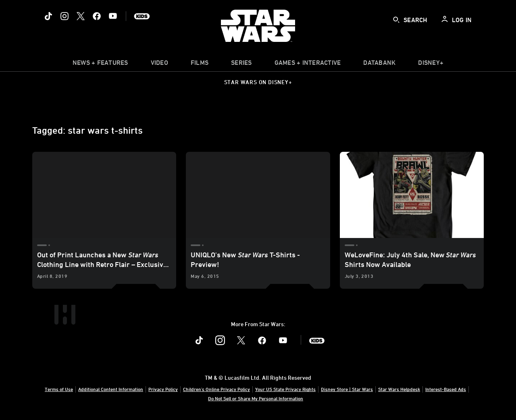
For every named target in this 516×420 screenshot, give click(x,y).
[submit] (396, 20)
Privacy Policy (163, 389)
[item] (100, 64)
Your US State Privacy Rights (285, 389)
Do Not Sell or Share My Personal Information (256, 398)
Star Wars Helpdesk (399, 389)
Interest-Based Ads (446, 389)
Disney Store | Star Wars (347, 389)
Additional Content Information (111, 389)
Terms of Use (59, 389)
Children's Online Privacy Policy (216, 389)
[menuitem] (159, 64)
